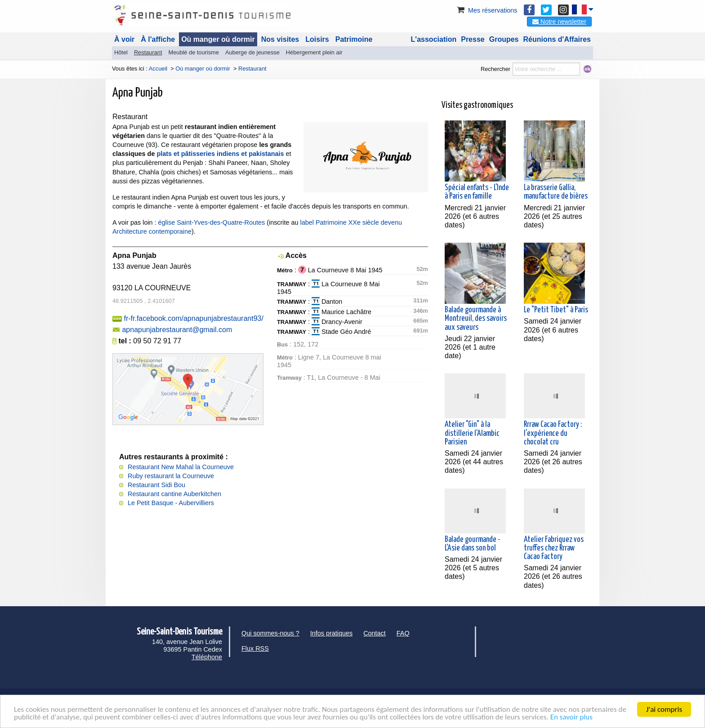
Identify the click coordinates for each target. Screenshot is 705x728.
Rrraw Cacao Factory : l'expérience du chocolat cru (553, 433)
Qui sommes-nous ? (270, 633)
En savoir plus (571, 717)
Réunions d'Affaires (557, 39)
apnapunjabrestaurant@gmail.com (177, 330)
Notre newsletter (559, 22)
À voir (124, 39)
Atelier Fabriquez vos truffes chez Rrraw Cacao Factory (554, 548)
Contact (375, 633)
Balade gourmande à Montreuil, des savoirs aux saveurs (476, 319)
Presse (473, 39)
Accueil (158, 69)
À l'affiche (158, 39)
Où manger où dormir (218, 39)
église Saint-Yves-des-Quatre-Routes (212, 222)
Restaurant (148, 52)
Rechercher (495, 69)
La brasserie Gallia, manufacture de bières (556, 192)
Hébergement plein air (314, 52)
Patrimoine (354, 39)
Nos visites (280, 39)
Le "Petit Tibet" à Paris (556, 310)
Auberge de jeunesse (252, 52)
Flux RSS (255, 648)
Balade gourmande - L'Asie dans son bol (473, 544)
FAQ (403, 633)
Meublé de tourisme (193, 52)
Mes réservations (486, 10)
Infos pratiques (331, 633)
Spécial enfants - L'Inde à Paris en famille (477, 192)
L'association (434, 39)
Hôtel (121, 52)
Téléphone (207, 657)
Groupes (504, 39)
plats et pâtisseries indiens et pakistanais (220, 154)
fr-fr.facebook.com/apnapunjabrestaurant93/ (193, 318)
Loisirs (317, 39)
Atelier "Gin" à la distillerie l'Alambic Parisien (472, 433)
